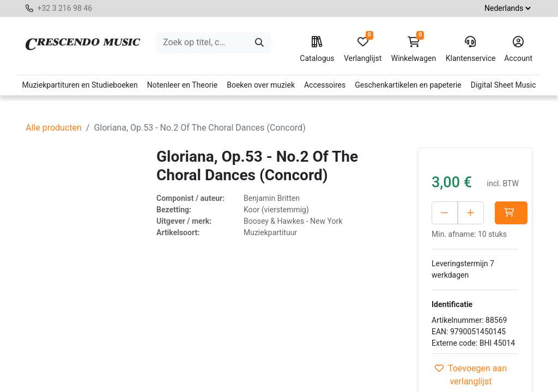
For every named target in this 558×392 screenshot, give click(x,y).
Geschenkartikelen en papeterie (408, 85)
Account (518, 50)
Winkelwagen (414, 50)
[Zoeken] (259, 42)
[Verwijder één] (445, 213)
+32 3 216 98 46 (65, 8)
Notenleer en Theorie (183, 85)
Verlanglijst (363, 50)
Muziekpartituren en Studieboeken (80, 85)
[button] (448, 236)
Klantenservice (470, 50)
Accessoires (325, 85)
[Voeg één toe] (494, 213)
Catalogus (317, 50)
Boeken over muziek (261, 85)
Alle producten (54, 128)
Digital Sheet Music (504, 85)
